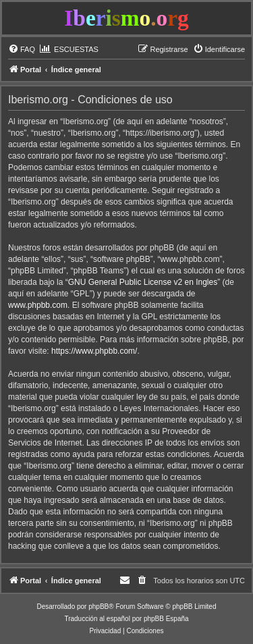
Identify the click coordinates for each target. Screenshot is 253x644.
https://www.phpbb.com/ (94, 351)
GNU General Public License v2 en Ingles (143, 282)
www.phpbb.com (38, 305)
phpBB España (166, 619)
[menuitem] (22, 49)
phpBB (99, 607)
